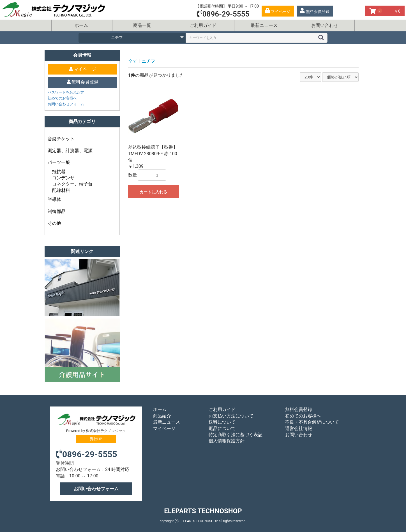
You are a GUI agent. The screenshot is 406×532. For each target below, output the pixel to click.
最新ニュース (264, 25)
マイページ (164, 428)
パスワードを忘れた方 (66, 92)
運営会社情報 (299, 428)
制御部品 (57, 211)
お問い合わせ (325, 25)
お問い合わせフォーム (66, 104)
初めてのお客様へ (62, 98)
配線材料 (61, 190)
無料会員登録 (299, 409)
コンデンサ (63, 178)
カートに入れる (153, 192)
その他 (54, 223)
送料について (222, 422)
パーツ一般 (59, 162)
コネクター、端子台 (72, 184)
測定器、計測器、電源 (70, 151)
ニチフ (148, 61)
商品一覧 (142, 25)
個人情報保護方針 (227, 441)
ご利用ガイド (203, 25)
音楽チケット (61, 139)
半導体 (54, 199)
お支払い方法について (231, 416)
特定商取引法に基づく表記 (236, 435)
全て (133, 61)
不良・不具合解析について (312, 422)
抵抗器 (59, 172)
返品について (222, 428)
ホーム (81, 25)
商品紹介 (162, 416)
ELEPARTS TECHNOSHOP (203, 511)
